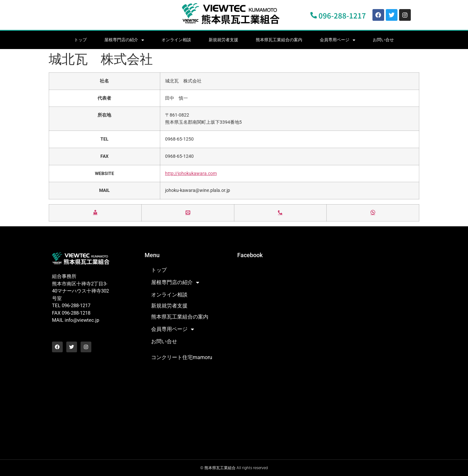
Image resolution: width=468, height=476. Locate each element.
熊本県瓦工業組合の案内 (279, 40)
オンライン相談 (176, 40)
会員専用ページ (338, 40)
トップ (80, 40)
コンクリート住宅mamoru (182, 357)
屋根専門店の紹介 (124, 40)
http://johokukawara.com (191, 174)
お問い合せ (383, 40)
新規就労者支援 (223, 40)
